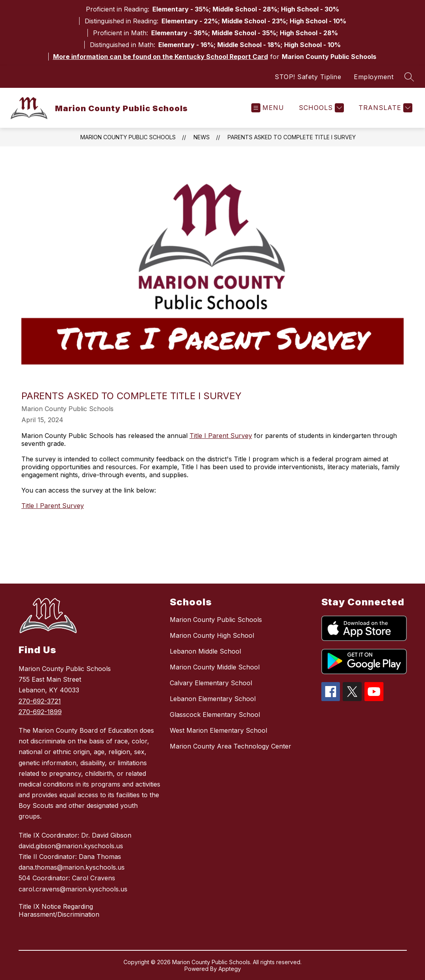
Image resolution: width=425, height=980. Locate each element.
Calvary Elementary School (211, 683)
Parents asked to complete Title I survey (292, 137)
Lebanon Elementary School (213, 699)
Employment (374, 77)
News (202, 137)
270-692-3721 (40, 701)
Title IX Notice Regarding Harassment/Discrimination (59, 910)
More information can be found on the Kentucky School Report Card (160, 57)
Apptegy (230, 969)
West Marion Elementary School (218, 730)
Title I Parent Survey (221, 436)
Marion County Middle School (215, 667)
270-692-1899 (40, 712)
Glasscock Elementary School (215, 715)
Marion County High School (212, 635)
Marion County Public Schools (128, 137)
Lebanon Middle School (205, 651)
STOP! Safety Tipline (308, 77)
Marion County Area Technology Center (231, 746)
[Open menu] (268, 108)
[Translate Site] (384, 108)
